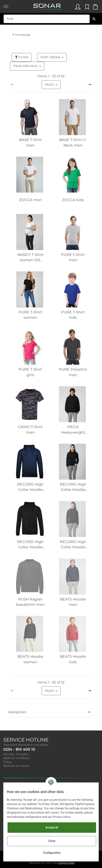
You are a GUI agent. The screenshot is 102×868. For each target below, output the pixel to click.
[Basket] (95, 8)
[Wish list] (86, 8)
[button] (78, 8)
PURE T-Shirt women (30, 315)
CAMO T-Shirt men (30, 429)
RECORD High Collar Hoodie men (30, 487)
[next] (90, 85)
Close (52, 841)
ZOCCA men (30, 200)
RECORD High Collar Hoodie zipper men (30, 545)
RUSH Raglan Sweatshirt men (30, 602)
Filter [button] (22, 57)
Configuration (52, 853)
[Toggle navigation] (6, 4)
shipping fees (66, 863)
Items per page (25, 66)
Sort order (50, 57)
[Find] (47, 19)
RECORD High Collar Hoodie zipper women (73, 545)
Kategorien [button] (17, 712)
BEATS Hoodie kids (73, 659)
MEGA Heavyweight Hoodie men (73, 430)
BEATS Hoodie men (73, 602)
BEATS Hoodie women (30, 659)
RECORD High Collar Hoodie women (73, 487)
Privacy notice (62, 817)
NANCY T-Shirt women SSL (30, 257)
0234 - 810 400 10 (19, 749)
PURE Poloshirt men (73, 372)
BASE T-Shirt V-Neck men (73, 142)
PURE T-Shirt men (73, 257)
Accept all (52, 827)
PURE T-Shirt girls (30, 372)
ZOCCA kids (73, 200)
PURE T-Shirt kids (73, 315)
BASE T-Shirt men (30, 142)
